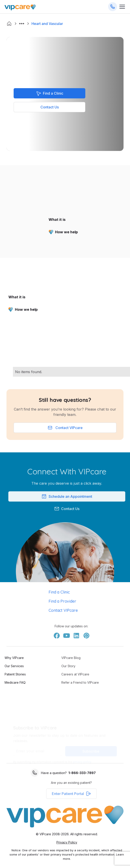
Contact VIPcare (52, 610)
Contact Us (50, 107)
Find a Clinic (48, 592)
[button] (22, 24)
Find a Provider (52, 601)
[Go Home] (20, 7)
